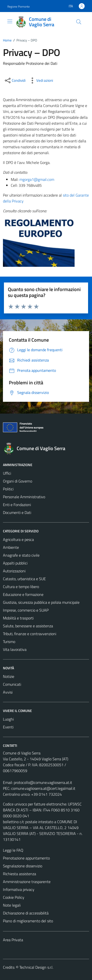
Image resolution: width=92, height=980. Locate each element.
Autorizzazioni (14, 571)
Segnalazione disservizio (23, 866)
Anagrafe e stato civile (21, 555)
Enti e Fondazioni (17, 505)
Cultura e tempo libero (21, 587)
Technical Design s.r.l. (36, 967)
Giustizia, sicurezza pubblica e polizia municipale (41, 602)
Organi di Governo (18, 481)
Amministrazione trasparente (27, 882)
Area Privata (13, 940)
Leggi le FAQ (13, 850)
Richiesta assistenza (20, 874)
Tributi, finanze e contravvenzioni (30, 634)
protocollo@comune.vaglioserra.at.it (43, 782)
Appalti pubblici (15, 563)
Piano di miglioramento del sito (28, 921)
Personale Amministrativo (24, 497)
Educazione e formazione (23, 594)
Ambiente (11, 547)
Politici (8, 489)
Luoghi (8, 719)
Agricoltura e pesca (18, 539)
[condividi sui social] (15, 81)
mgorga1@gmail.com (37, 179)
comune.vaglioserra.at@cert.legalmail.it (43, 788)
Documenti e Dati (17, 512)
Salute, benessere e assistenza (28, 626)
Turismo (9, 642)
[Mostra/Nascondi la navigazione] (10, 21)
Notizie (9, 676)
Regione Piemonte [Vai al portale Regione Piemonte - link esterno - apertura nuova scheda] (19, 7)
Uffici (7, 473)
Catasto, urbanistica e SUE (24, 579)
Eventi (8, 727)
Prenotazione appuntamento (26, 858)
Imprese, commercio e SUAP (26, 610)
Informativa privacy (19, 889)
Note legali (12, 905)
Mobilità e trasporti (18, 618)
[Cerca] (79, 22)
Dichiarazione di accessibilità (26, 913)
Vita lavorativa (15, 649)
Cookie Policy (14, 897)
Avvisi (8, 692)
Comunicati (12, 684)
